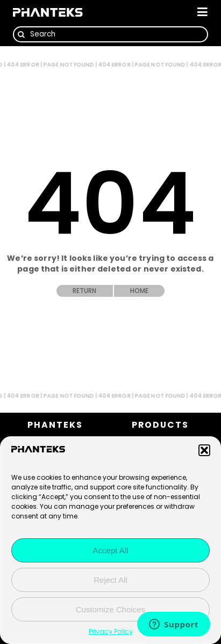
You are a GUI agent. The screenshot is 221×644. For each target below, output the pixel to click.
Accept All (111, 551)
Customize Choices (110, 610)
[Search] (110, 34)
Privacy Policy (111, 632)
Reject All (110, 580)
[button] (204, 451)
